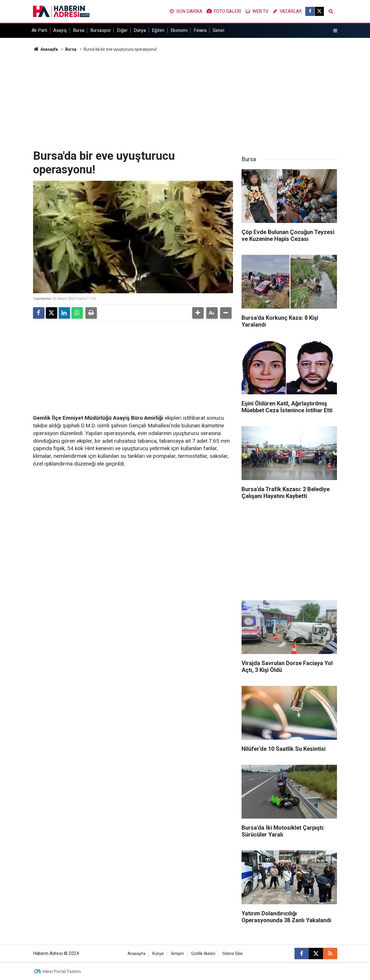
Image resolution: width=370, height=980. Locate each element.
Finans (200, 30)
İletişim (177, 954)
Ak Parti (39, 30)
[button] (198, 313)
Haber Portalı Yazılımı (62, 971)
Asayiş (60, 30)
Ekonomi (179, 30)
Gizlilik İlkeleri (203, 954)
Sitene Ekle (233, 954)
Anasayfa (46, 49)
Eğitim (158, 30)
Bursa (79, 30)
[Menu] (335, 31)
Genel (218, 30)
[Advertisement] (185, 101)
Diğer (122, 30)
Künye (158, 954)
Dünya (140, 30)
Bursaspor (101, 30)
